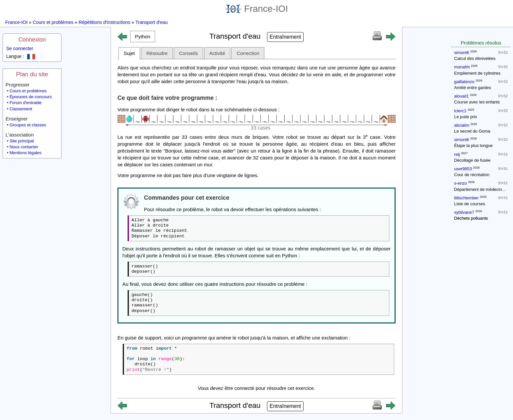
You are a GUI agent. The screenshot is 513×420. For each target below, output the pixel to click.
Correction (248, 53)
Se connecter (20, 48)
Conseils (188, 53)
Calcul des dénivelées (475, 58)
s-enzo (460, 183)
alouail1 (461, 96)
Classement (21, 109)
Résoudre (157, 53)
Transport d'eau (152, 22)
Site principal (22, 141)
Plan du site (32, 74)
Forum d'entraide (26, 103)
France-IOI (256, 9)
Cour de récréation (472, 175)
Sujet (129, 53)
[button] (143, 37)
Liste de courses (470, 204)
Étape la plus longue (473, 146)
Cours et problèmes (53, 22)
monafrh (462, 67)
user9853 (463, 169)
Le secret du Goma (472, 131)
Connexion (32, 40)
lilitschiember (466, 198)
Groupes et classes (28, 125)
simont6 (462, 53)
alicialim (462, 125)
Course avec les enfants (477, 102)
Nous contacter (24, 147)
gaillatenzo (464, 82)
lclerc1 (460, 111)
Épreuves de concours (31, 97)
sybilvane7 (464, 212)
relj (457, 154)
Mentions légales (26, 153)
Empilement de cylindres (477, 73)
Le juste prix (466, 117)
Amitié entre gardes (473, 88)
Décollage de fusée (472, 160)
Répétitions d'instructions (104, 22)
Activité (217, 53)
